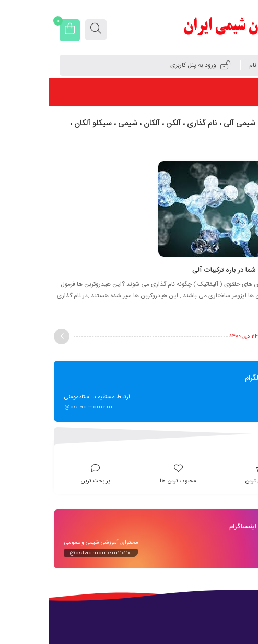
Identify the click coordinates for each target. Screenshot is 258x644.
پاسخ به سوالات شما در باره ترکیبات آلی (198, 270)
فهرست (230, 92)
